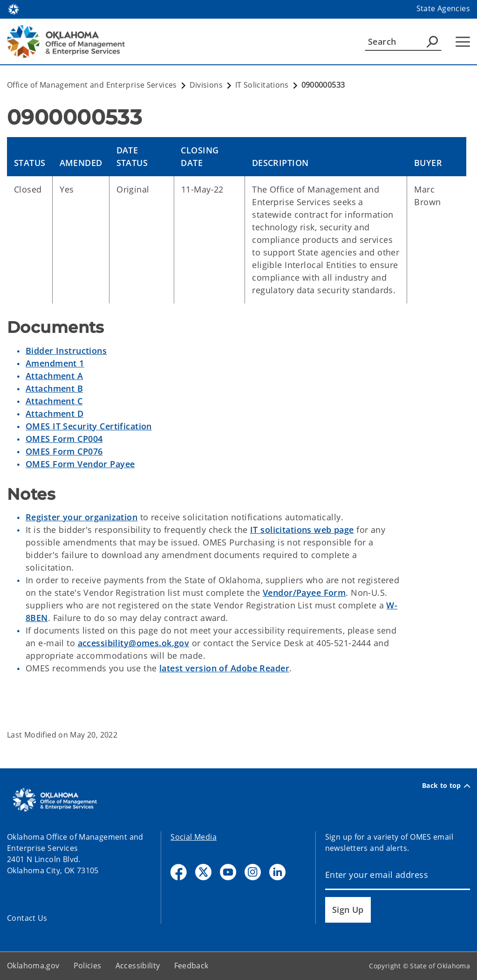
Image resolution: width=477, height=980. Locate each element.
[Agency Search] (432, 41)
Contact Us (27, 918)
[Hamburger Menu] (463, 42)
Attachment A (54, 376)
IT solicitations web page (302, 530)
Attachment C (54, 401)
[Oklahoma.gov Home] (14, 9)
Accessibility (138, 966)
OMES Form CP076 (64, 451)
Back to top (446, 786)
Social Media (194, 837)
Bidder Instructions (66, 351)
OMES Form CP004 (64, 439)
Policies (88, 966)
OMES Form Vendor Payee (80, 464)
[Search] (403, 41)
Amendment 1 (55, 363)
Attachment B (54, 388)
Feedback (191, 966)
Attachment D (55, 414)
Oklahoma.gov (33, 966)
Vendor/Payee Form (304, 593)
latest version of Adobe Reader (224, 668)
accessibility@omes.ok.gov (134, 643)
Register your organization (82, 517)
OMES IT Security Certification (89, 426)
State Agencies (443, 8)
